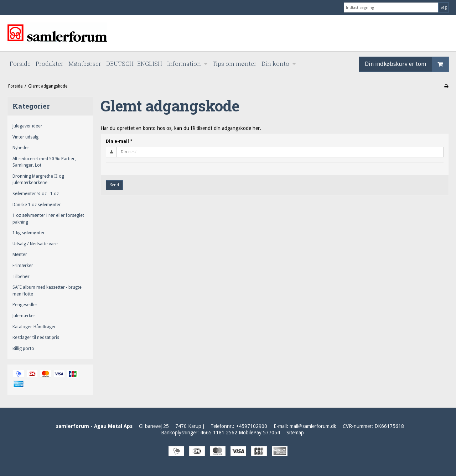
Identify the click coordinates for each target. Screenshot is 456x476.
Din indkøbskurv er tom (407, 64)
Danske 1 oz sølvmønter (37, 205)
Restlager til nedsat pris (36, 338)
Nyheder (21, 148)
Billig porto (23, 349)
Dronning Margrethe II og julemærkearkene (38, 179)
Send (115, 185)
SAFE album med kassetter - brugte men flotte (47, 291)
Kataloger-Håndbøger (34, 327)
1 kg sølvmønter (29, 233)
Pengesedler (25, 305)
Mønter (20, 255)
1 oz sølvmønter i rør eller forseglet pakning (48, 219)
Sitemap (295, 433)
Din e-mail (119, 141)
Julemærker (24, 316)
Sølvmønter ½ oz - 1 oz (36, 194)
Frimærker (23, 266)
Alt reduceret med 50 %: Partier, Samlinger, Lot (44, 162)
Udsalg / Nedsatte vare (35, 244)
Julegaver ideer (27, 126)
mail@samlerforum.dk (313, 426)
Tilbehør (21, 277)
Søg (444, 7)
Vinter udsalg (25, 137)
